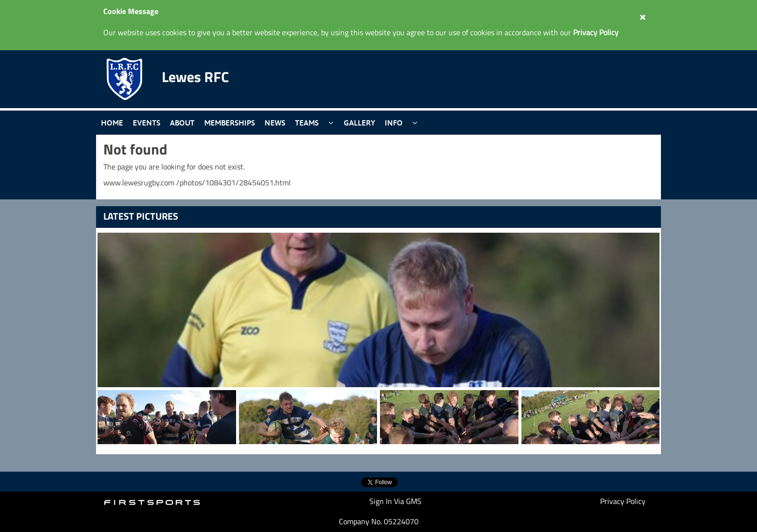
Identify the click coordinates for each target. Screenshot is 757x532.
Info (394, 123)
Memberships (230, 123)
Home (112, 123)
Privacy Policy (623, 501)
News (275, 123)
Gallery (359, 123)
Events (147, 123)
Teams (307, 123)
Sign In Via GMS (395, 501)
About (182, 123)
